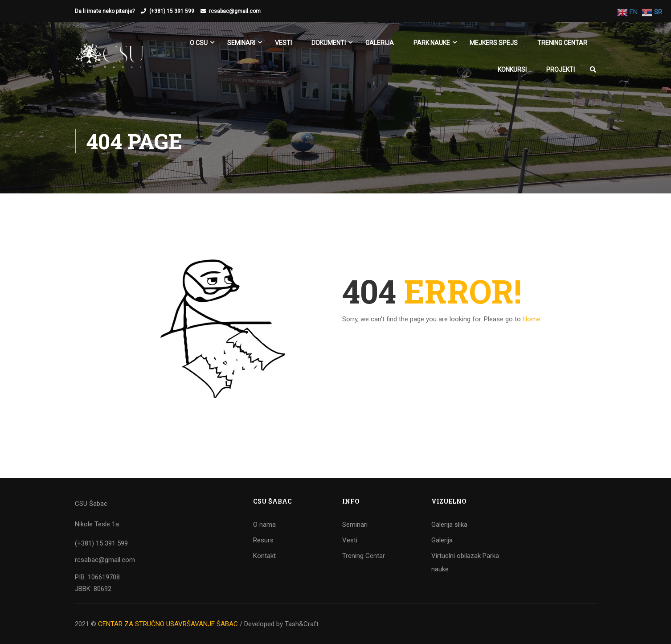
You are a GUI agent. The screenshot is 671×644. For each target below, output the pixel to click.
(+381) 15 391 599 (172, 11)
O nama (264, 525)
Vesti (283, 43)
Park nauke (432, 43)
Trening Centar (562, 43)
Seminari (355, 525)
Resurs (263, 540)
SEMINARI (241, 43)
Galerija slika (449, 525)
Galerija (380, 43)
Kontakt (264, 556)
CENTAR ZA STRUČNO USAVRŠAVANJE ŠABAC (168, 624)
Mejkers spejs (494, 43)
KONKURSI (512, 70)
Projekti (561, 70)
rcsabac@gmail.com (235, 11)
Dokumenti (329, 43)
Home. (532, 319)
